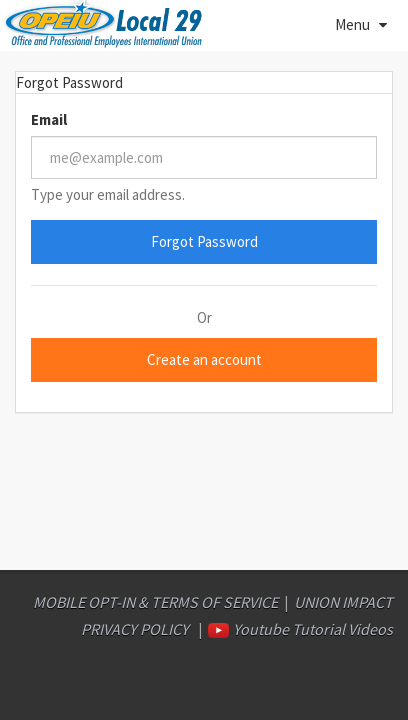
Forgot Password (204, 241)
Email (49, 119)
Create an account (204, 359)
